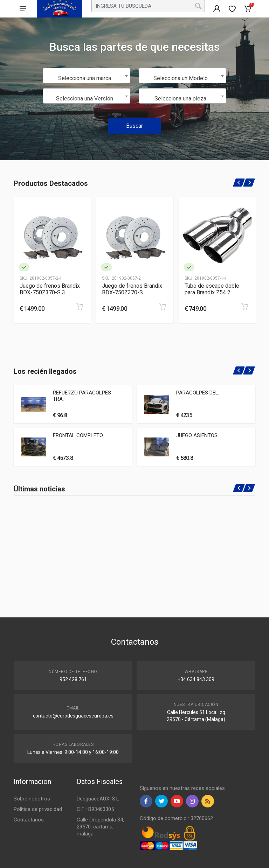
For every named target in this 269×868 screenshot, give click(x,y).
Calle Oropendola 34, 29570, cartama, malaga (100, 827)
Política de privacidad (38, 809)
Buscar (134, 126)
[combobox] (87, 76)
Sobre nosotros (32, 799)
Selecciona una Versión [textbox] (85, 99)
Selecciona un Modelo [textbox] (181, 78)
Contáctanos (29, 820)
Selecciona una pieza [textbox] (180, 99)
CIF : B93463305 (95, 809)
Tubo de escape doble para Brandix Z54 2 (212, 289)
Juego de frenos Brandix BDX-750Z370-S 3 (50, 289)
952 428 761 (73, 679)
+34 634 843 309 (196, 679)
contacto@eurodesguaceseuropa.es (73, 716)
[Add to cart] (80, 307)
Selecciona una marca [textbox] (85, 78)
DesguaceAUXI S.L (98, 799)
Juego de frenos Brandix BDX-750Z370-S (132, 289)
